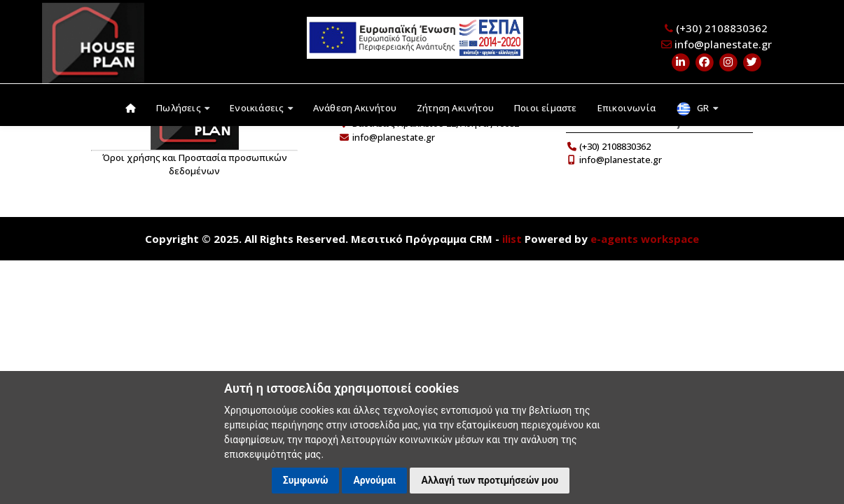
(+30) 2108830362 (722, 28)
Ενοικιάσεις (261, 108)
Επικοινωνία (627, 108)
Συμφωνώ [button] (306, 480)
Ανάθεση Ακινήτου (355, 108)
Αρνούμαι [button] (374, 480)
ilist (512, 239)
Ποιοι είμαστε (546, 108)
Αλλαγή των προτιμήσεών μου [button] (490, 480)
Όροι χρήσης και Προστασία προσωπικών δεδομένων (195, 164)
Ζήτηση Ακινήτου (455, 108)
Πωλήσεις (183, 108)
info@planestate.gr (723, 44)
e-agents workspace (645, 239)
